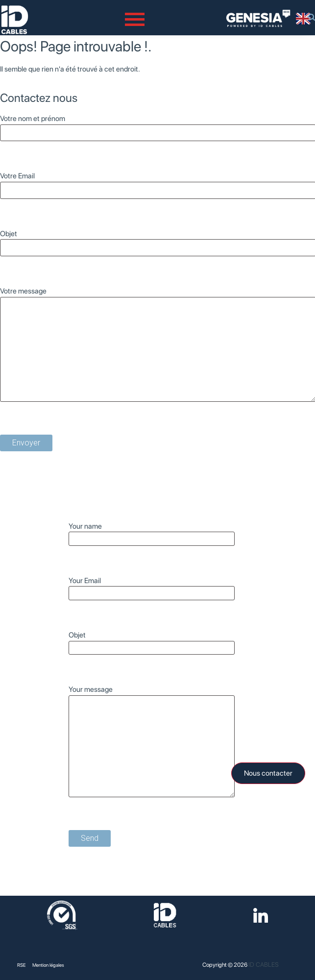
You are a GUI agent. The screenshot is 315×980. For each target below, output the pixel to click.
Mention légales (48, 965)
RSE (22, 965)
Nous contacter (268, 773)
